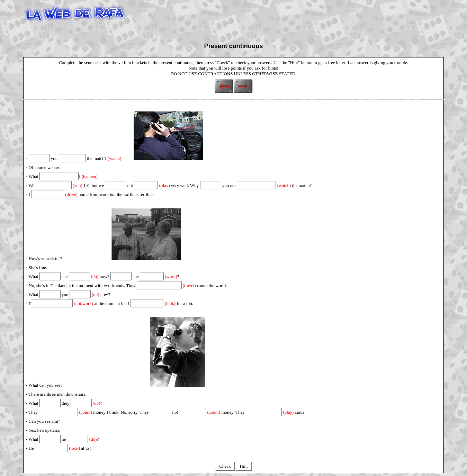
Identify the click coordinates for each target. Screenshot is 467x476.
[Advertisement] (253, 18)
